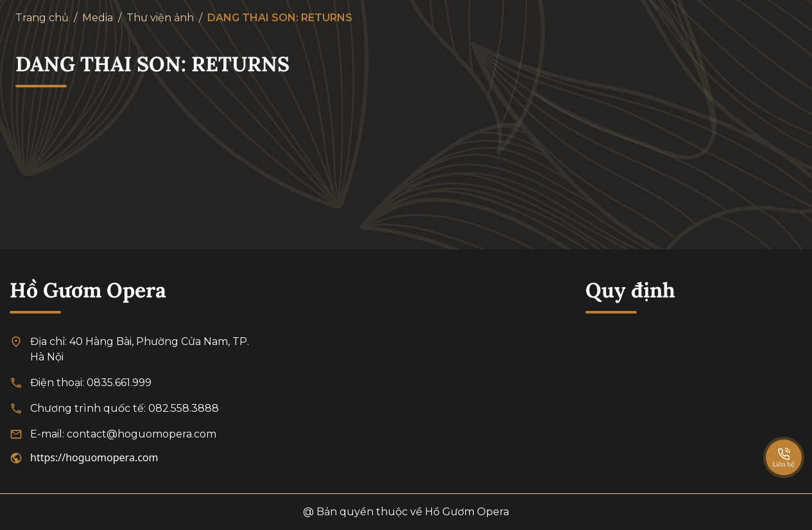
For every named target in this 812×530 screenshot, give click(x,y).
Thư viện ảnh (160, 18)
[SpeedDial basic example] (784, 445)
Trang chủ (42, 18)
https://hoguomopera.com (94, 457)
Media (98, 18)
